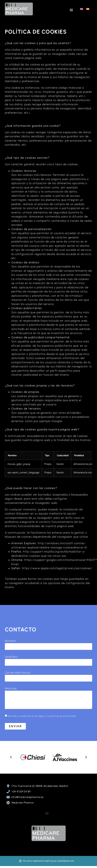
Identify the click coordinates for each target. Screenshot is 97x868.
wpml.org (50, 861)
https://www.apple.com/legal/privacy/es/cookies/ (57, 568)
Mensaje (11, 688)
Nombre (10, 641)
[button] (71, 10)
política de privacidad (63, 716)
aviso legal (38, 716)
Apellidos (11, 657)
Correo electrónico (18, 673)
